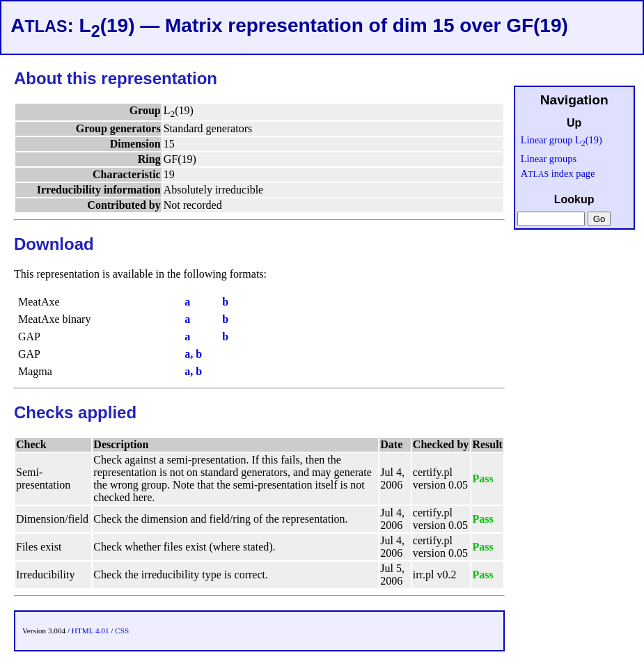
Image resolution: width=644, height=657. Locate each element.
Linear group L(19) (561, 140)
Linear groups (549, 159)
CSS (122, 631)
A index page (558, 173)
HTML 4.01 (91, 631)
